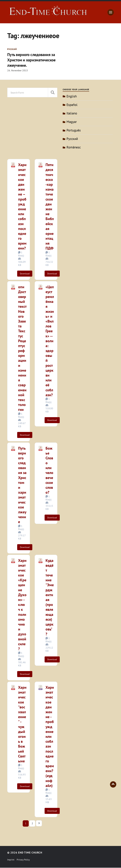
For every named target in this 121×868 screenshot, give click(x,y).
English (72, 96)
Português (74, 130)
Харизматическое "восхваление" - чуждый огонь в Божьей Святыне (22, 724)
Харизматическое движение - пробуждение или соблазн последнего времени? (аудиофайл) (50, 737)
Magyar (72, 122)
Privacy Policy (23, 860)
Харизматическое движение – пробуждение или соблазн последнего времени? (22, 207)
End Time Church (30, 853)
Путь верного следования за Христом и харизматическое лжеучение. (32, 60)
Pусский (12, 49)
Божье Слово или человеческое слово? (49, 471)
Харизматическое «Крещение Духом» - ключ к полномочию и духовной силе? (22, 605)
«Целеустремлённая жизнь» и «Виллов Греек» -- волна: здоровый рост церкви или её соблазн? (50, 341)
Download (25, 274)
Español (72, 105)
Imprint (11, 860)
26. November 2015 (18, 71)
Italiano (72, 113)
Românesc (74, 147)
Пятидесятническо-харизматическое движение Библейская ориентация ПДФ (50, 207)
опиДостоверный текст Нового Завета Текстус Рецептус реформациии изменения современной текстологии (22, 348)
